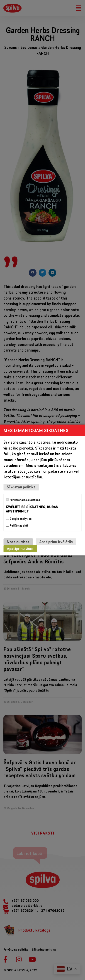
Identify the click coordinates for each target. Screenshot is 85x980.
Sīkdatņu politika (21, 487)
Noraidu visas (18, 542)
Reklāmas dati (17, 525)
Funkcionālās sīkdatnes (23, 500)
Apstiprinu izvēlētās (56, 542)
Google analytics (19, 519)
